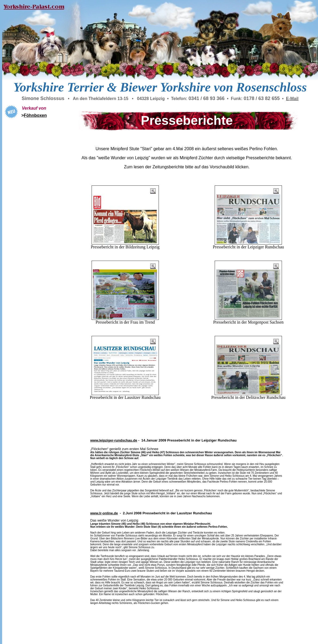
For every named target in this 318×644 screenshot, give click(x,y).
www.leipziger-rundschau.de (114, 440)
